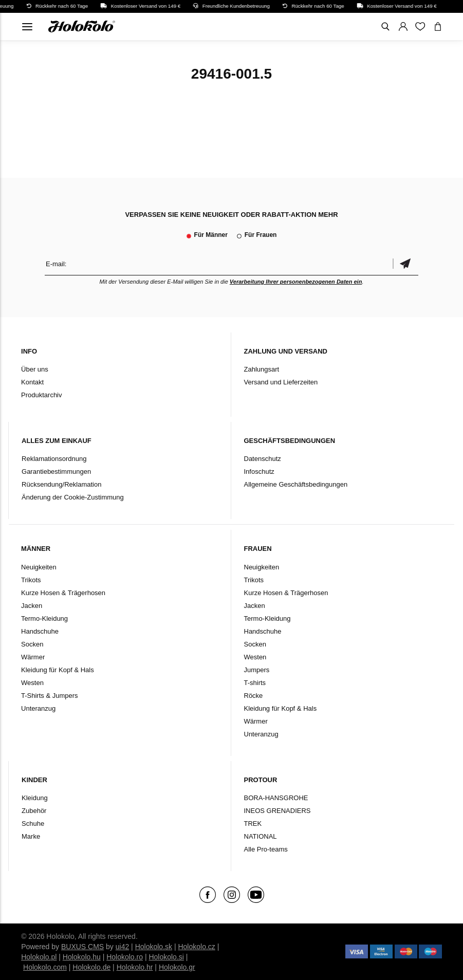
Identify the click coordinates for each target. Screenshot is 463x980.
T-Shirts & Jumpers (50, 696)
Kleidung (35, 798)
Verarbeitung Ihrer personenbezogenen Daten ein (296, 282)
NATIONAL (261, 836)
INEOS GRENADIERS (277, 811)
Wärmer (33, 657)
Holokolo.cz (196, 947)
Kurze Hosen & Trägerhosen (63, 593)
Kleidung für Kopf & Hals (58, 670)
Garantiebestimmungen (56, 471)
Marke (31, 836)
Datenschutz (263, 459)
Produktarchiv (41, 395)
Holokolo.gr (177, 967)
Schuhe (33, 824)
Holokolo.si (166, 957)
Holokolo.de (91, 967)
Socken (32, 644)
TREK (253, 824)
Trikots (31, 580)
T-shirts (255, 683)
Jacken (32, 606)
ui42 (122, 947)
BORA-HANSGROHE (276, 798)
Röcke (254, 696)
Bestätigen (405, 264)
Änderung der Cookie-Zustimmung (73, 497)
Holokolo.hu (82, 957)
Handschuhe (40, 631)
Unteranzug (38, 708)
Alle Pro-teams (266, 849)
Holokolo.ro (125, 957)
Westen (32, 683)
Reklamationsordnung (54, 459)
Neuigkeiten (39, 567)
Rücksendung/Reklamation (61, 484)
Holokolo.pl (39, 957)
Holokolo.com (45, 967)
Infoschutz (259, 471)
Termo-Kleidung (44, 618)
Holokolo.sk (154, 947)
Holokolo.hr (135, 967)
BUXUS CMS (82, 947)
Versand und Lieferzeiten (281, 382)
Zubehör (34, 811)
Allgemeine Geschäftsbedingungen (296, 484)
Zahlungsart (262, 369)
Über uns (35, 369)
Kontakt (32, 382)
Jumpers (257, 670)
